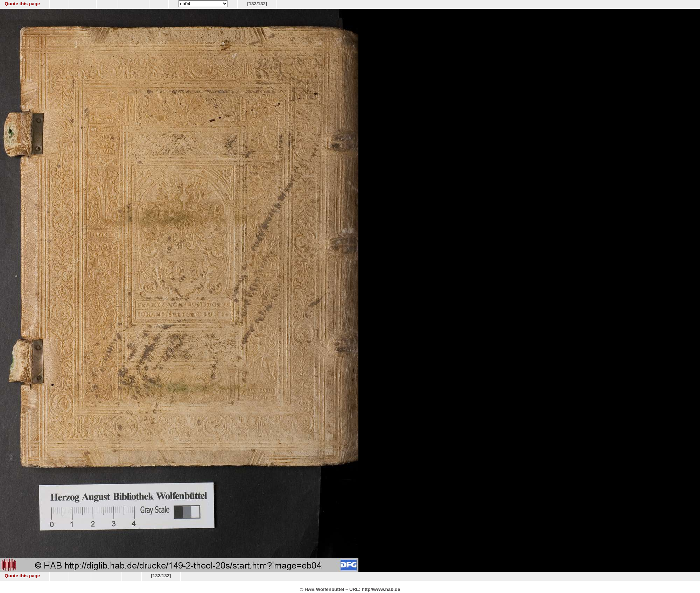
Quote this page (22, 4)
